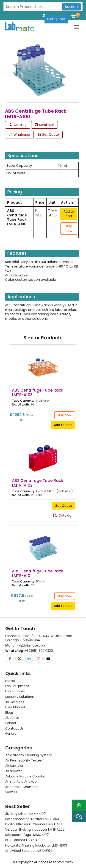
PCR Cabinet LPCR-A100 (24, 840)
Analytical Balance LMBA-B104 (29, 851)
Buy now (69, 228)
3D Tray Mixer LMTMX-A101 (26, 814)
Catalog (18, 125)
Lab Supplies (15, 691)
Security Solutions (19, 697)
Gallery (11, 734)
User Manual (15, 707)
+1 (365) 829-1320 (29, 651)
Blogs (9, 712)
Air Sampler (14, 766)
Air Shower (14, 771)
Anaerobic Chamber (22, 787)
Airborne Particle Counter (25, 776)
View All (11, 792)
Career (11, 723)
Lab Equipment (17, 686)
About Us (12, 718)
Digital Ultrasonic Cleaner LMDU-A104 (35, 824)
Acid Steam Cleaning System (29, 755)
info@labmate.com (26, 645)
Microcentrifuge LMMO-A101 (27, 835)
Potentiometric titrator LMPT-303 (32, 819)
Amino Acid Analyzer (22, 782)
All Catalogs (15, 702)
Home (10, 681)
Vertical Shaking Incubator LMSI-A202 (35, 829)
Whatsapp (19, 135)
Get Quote (56, 16)
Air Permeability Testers (24, 760)
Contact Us (14, 728)
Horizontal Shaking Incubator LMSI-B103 (36, 845)
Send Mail (44, 125)
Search (71, 7)
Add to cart (69, 214)
